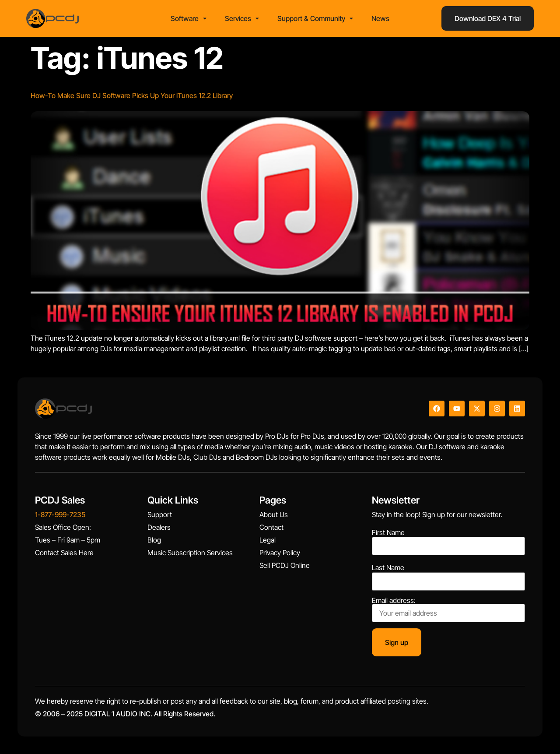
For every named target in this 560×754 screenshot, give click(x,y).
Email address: (448, 610)
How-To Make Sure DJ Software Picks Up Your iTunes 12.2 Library (132, 95)
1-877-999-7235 (60, 514)
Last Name (388, 567)
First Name (388, 532)
